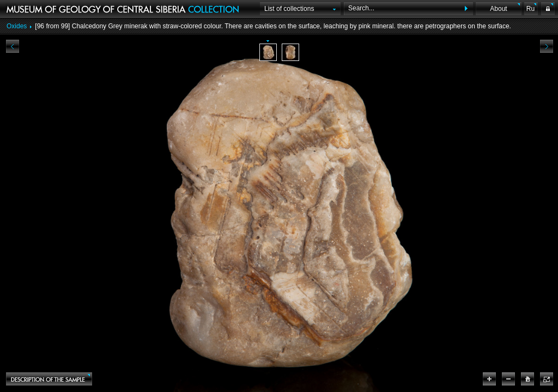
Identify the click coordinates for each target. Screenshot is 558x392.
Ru (530, 9)
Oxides (17, 26)
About (498, 9)
